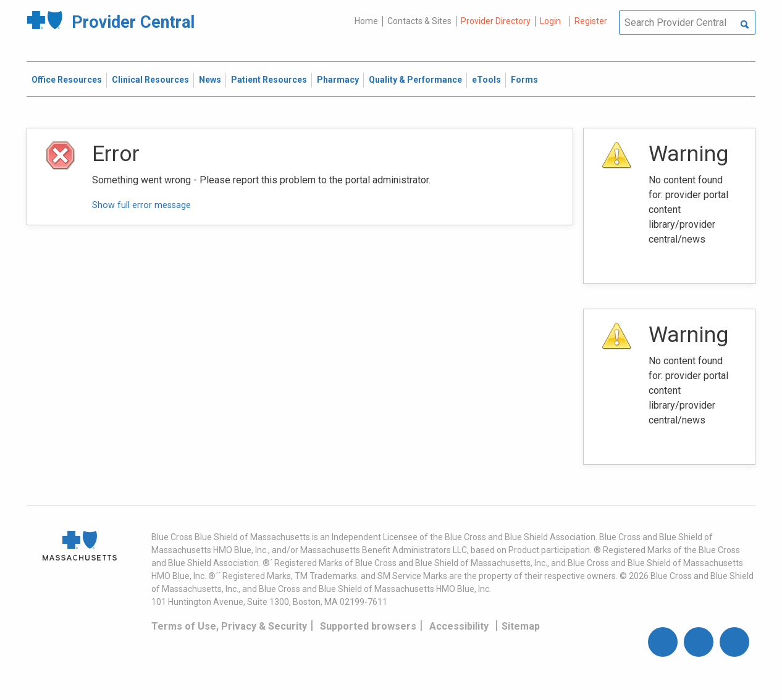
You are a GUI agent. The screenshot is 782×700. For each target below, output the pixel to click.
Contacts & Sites (419, 21)
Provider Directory (496, 21)
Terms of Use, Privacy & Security (229, 626)
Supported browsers (368, 626)
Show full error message (141, 205)
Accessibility (459, 626)
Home (366, 21)
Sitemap (521, 626)
